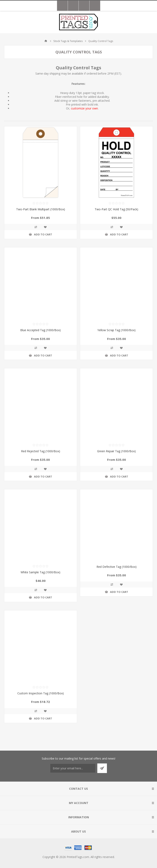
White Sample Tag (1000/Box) (40, 572)
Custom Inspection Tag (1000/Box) (41, 693)
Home (46, 41)
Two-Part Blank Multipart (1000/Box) (41, 209)
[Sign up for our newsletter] (73, 768)
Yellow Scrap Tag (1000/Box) (116, 330)
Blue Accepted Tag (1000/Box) (40, 330)
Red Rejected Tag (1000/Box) (41, 451)
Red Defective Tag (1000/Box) (117, 567)
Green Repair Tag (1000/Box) (116, 451)
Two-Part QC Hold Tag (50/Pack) (116, 209)
